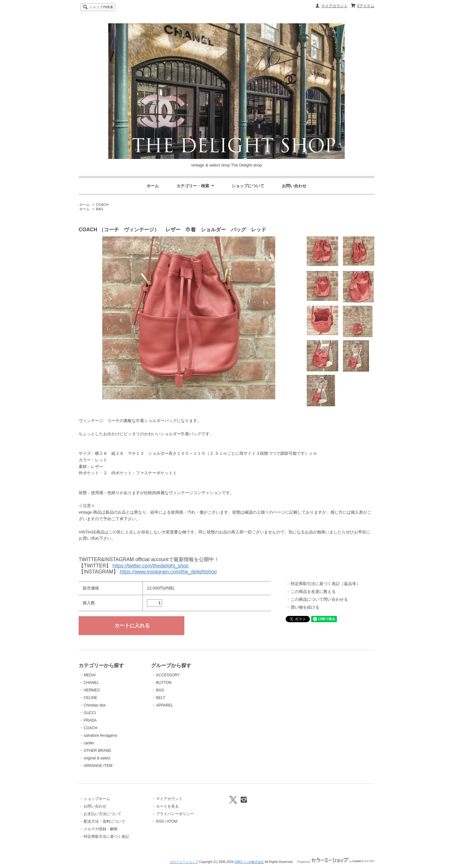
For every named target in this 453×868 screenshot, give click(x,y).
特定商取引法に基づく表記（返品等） (325, 584)
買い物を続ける (305, 607)
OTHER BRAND (97, 751)
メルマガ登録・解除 (101, 829)
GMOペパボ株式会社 (249, 862)
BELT (161, 698)
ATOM (172, 821)
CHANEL (91, 683)
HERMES (92, 690)
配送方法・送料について (104, 821)
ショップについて (248, 186)
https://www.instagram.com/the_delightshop (168, 572)
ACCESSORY (168, 675)
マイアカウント (334, 6)
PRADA (90, 720)
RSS (160, 821)
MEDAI (90, 675)
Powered (336, 862)
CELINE (90, 698)
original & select (97, 758)
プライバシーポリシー (175, 814)
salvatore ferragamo (101, 736)
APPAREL (165, 705)
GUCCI (90, 713)
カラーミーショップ (184, 862)
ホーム (153, 186)
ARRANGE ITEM (98, 766)
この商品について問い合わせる (319, 599)
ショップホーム (97, 799)
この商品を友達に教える (313, 592)
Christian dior (95, 705)
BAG (100, 209)
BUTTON (164, 683)
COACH (102, 205)
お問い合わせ (294, 186)
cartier (89, 743)
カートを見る (167, 806)
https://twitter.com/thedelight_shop (151, 566)
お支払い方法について (103, 814)
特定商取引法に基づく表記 (106, 837)
